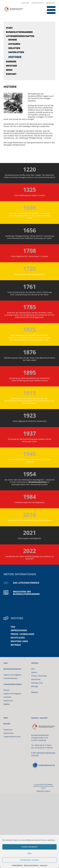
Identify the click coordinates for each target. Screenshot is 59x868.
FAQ (13, 627)
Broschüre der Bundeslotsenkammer (26, 593)
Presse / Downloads (22, 634)
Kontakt (25, 3)
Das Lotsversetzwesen (26, 583)
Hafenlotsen (16, 52)
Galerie (34, 672)
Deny (29, 853)
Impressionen (19, 630)
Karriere (11, 61)
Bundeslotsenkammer (19, 32)
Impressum (44, 865)
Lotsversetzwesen (11, 678)
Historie (15, 57)
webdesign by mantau (43, 791)
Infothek (11, 66)
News (9, 70)
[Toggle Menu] (49, 10)
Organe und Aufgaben (12, 675)
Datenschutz (38, 3)
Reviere (13, 40)
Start (9, 28)
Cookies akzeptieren (29, 847)
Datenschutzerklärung (31, 865)
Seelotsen (14, 48)
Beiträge (16, 645)
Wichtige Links (19, 641)
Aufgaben (14, 44)
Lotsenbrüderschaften (20, 36)
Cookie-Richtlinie (17, 865)
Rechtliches (18, 638)
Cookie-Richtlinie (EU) (12, 737)
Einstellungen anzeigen (29, 860)
